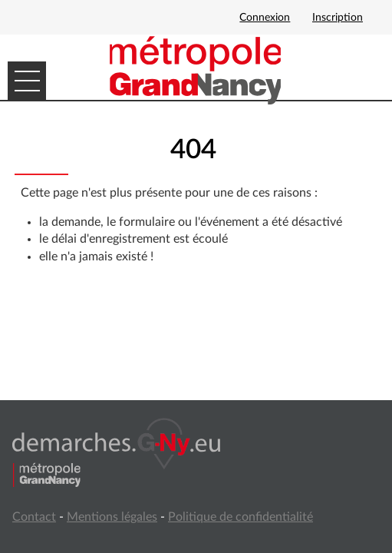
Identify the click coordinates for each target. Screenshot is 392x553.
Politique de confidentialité (240, 517)
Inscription (338, 18)
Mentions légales (112, 517)
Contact (34, 517)
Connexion (265, 18)
